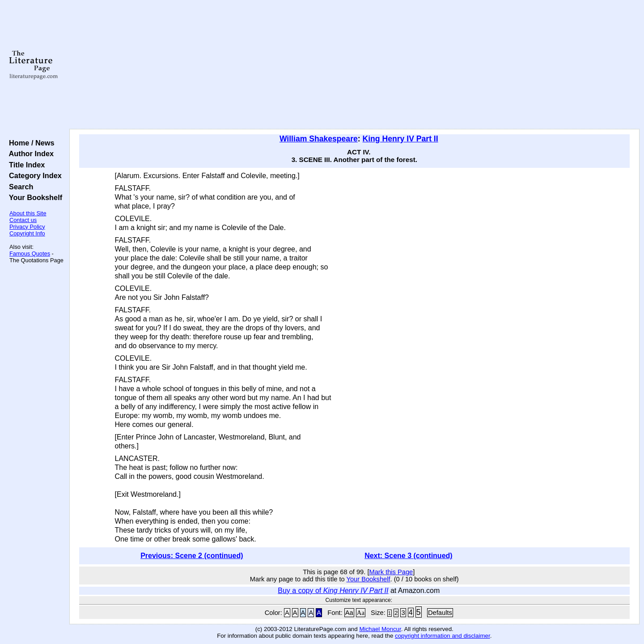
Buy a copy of (333, 591)
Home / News (30, 143)
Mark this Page (391, 572)
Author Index (29, 154)
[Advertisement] (354, 65)
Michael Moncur (380, 629)
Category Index (33, 175)
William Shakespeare (319, 139)
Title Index (25, 165)
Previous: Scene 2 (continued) (192, 556)
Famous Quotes (30, 254)
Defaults (440, 613)
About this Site (28, 213)
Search (19, 187)
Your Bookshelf (34, 197)
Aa (349, 613)
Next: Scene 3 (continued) (408, 556)
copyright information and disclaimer (443, 636)
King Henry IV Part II (400, 139)
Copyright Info (27, 233)
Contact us (23, 220)
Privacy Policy (27, 227)
